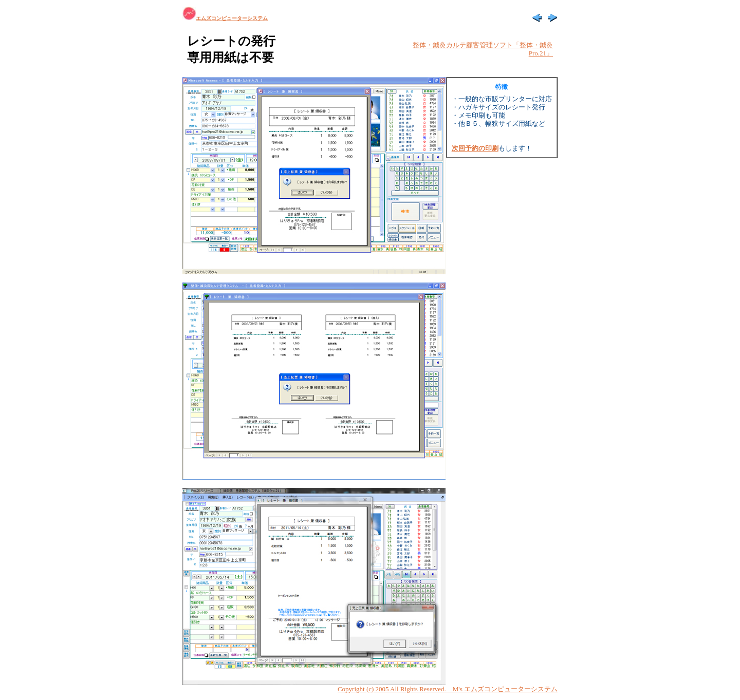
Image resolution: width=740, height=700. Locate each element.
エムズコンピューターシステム (225, 18)
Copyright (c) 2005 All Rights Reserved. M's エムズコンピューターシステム (448, 689)
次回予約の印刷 (475, 148)
